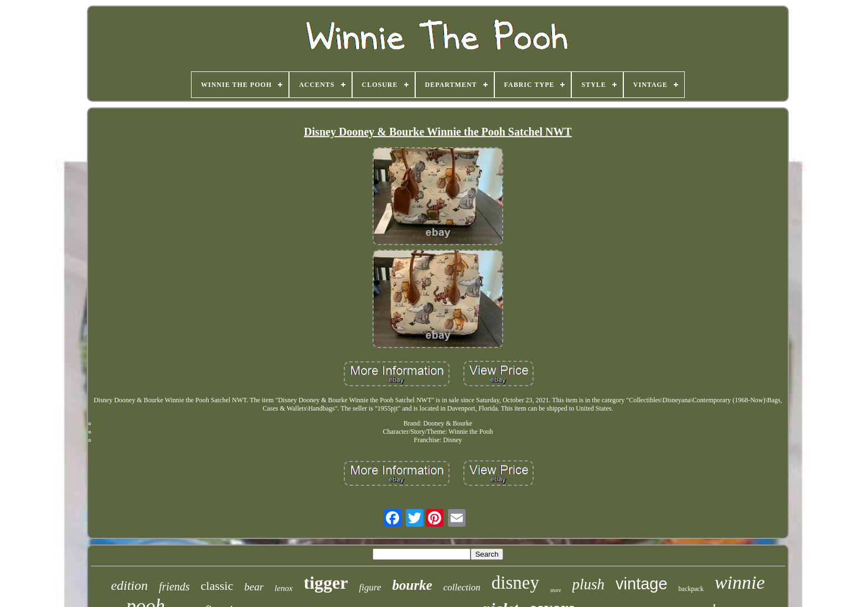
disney (515, 583)
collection (462, 587)
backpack (691, 589)
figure (370, 587)
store (556, 590)
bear (254, 587)
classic (217, 586)
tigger (326, 583)
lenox (283, 588)
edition (129, 585)
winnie (740, 582)
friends (174, 587)
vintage (642, 584)
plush (589, 584)
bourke (412, 585)
